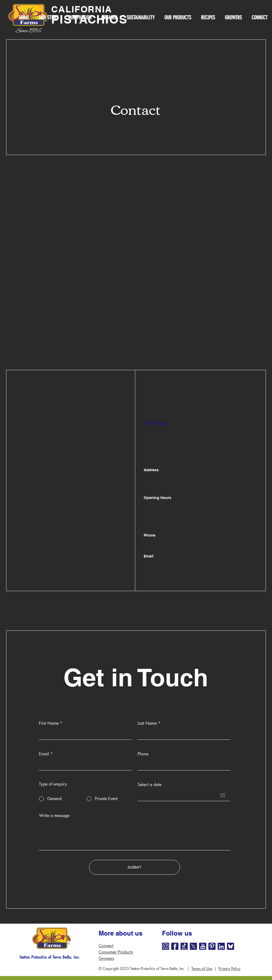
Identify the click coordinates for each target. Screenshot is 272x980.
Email (44, 754)
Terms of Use (202, 968)
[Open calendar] (223, 795)
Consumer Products (116, 952)
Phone (143, 754)
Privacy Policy (229, 968)
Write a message (54, 816)
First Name (49, 723)
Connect (106, 946)
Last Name (147, 723)
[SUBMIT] (135, 867)
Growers (106, 958)
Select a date (150, 785)
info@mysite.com (196, 556)
